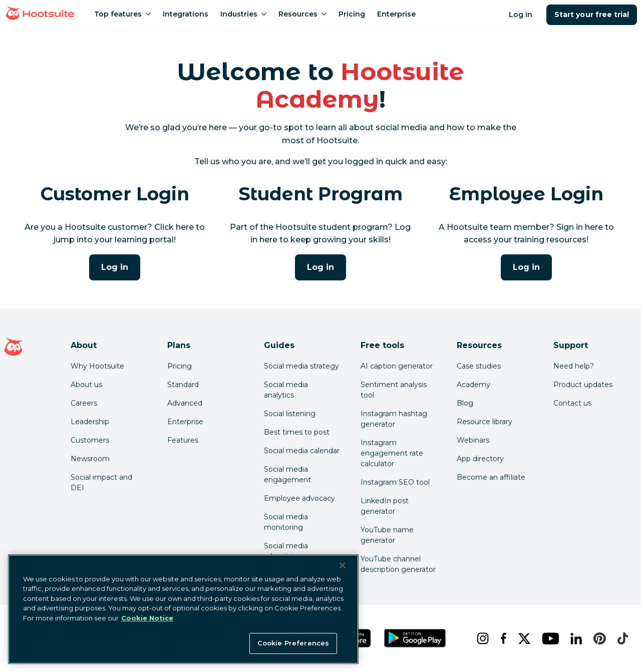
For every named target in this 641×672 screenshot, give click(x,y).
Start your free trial (592, 15)
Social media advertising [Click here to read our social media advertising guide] (286, 551)
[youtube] (548, 638)
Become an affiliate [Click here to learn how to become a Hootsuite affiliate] (491, 477)
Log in (521, 15)
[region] (183, 609)
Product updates (583, 385)
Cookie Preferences (293, 643)
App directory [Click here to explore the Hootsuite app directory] (480, 459)
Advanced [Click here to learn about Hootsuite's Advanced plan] (185, 403)
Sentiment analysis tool (394, 390)
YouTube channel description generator (398, 564)
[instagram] (480, 638)
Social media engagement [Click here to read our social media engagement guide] (287, 474)
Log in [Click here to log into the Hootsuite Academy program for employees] (526, 267)
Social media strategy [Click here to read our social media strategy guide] (301, 366)
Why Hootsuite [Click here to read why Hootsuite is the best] (97, 366)
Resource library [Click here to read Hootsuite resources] (485, 422)
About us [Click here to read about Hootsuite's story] (86, 385)
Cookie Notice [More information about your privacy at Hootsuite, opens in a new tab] (147, 618)
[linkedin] (574, 638)
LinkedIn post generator (385, 506)
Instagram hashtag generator (394, 419)
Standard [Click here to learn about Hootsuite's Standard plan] (183, 385)
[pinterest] (597, 638)
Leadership (90, 422)
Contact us (572, 403)
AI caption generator (397, 366)
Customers (90, 440)
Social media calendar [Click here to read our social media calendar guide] (302, 451)
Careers (84, 403)
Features (183, 440)
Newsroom (90, 459)
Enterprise (185, 422)
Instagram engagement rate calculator (392, 453)
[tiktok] (620, 638)
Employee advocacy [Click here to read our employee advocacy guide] (299, 498)
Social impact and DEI (101, 482)
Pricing (180, 366)
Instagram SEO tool (395, 482)
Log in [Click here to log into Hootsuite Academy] (115, 267)
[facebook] (502, 638)
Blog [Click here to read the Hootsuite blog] (465, 403)
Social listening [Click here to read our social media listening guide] (290, 414)
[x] (522, 638)
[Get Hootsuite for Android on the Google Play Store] (415, 638)
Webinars (473, 440)
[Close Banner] (343, 565)
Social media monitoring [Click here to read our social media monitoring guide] (286, 522)
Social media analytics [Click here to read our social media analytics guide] (286, 390)
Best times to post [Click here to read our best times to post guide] (297, 432)
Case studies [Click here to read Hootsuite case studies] (479, 366)
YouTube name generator (387, 535)
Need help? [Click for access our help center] (574, 366)
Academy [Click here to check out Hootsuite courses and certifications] (473, 385)
